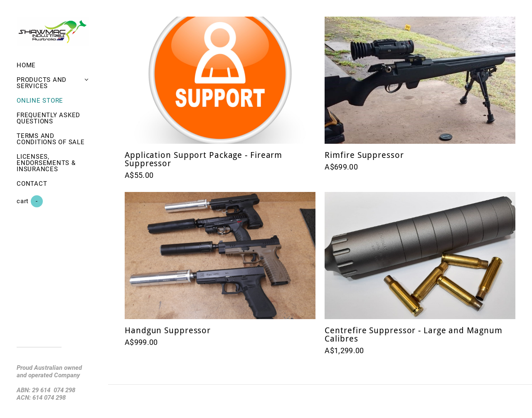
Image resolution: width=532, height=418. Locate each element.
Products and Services (42, 83)
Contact (32, 184)
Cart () (30, 201)
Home (26, 65)
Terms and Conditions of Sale (51, 139)
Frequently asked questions (48, 118)
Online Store (40, 101)
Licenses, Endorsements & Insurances (46, 163)
